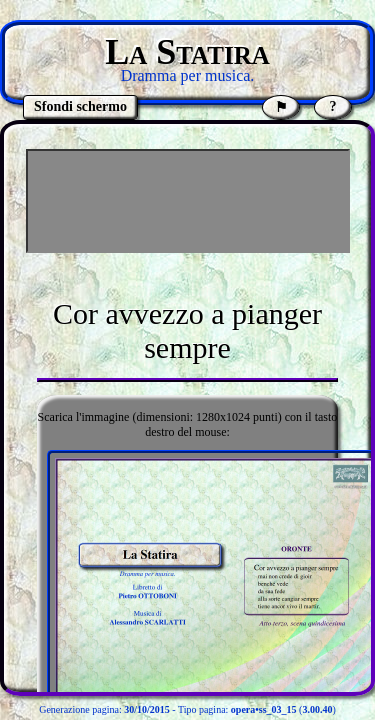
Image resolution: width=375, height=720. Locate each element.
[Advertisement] (188, 201)
